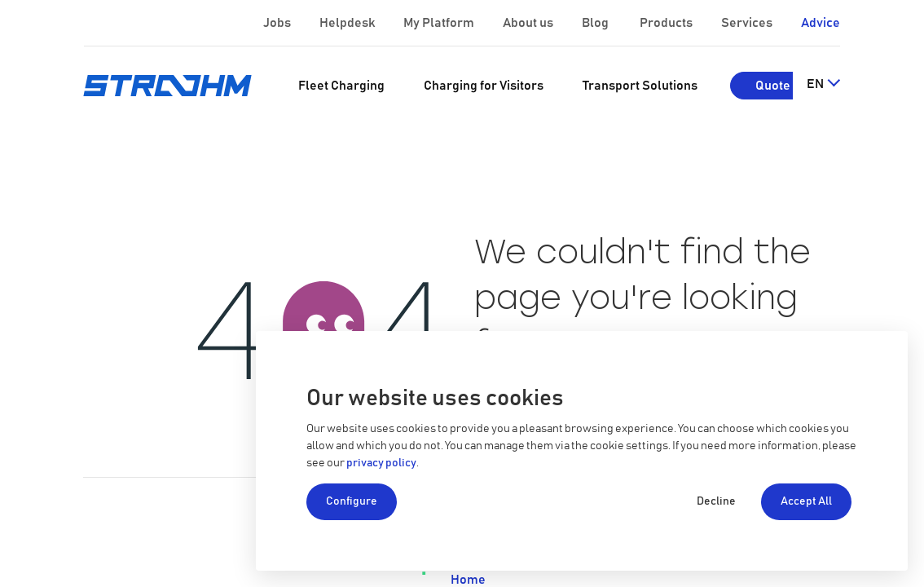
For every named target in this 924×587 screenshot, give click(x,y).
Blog (596, 23)
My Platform (439, 23)
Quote (773, 86)
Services (748, 23)
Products (667, 23)
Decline (716, 501)
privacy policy (381, 463)
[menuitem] (341, 86)
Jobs (278, 23)
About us (529, 23)
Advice (821, 23)
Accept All (806, 501)
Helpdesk (348, 23)
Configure (352, 501)
